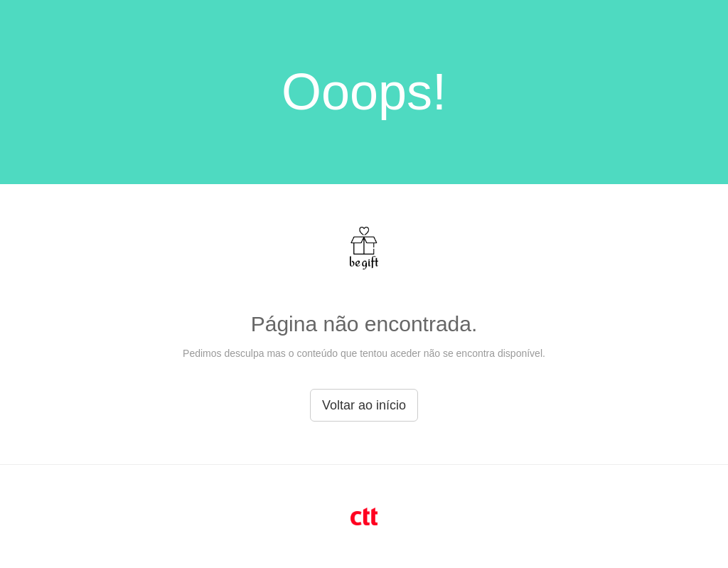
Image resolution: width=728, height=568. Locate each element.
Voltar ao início (364, 405)
